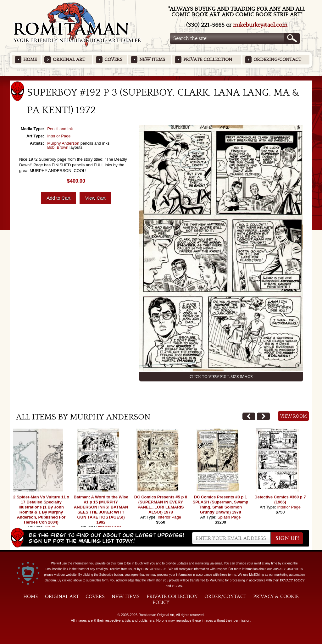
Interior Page (59, 136)
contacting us (154, 569)
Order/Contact (225, 597)
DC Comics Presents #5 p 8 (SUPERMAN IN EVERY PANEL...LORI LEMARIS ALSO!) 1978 (161, 505)
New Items (152, 60)
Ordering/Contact (277, 60)
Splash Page (229, 517)
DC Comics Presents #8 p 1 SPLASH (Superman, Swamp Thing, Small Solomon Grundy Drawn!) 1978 (221, 505)
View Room (294, 416)
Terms (177, 586)
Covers (113, 60)
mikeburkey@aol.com (260, 25)
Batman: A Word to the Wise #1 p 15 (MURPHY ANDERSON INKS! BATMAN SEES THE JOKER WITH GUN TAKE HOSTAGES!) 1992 (101, 510)
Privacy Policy (292, 580)
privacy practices (288, 569)
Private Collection (208, 60)
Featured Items (161, 78)
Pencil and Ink (60, 129)
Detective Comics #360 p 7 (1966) (280, 500)
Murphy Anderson (63, 143)
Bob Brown (58, 147)
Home (30, 60)
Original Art (69, 60)
